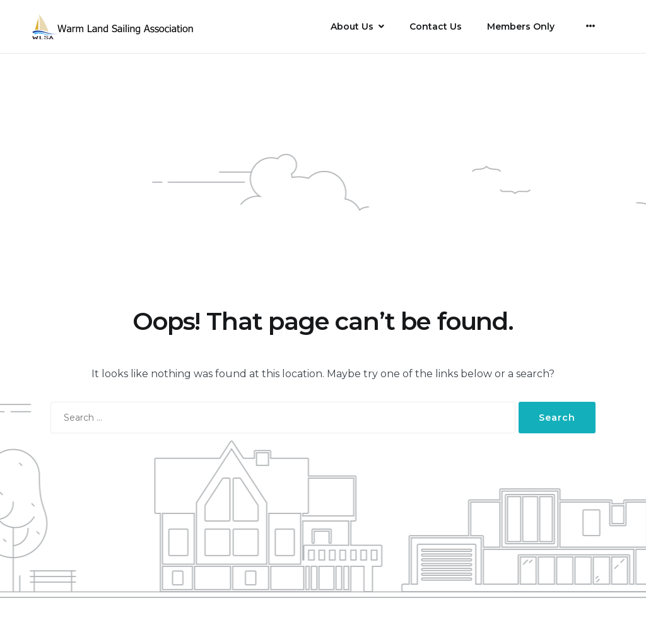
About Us (352, 26)
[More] (591, 26)
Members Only (521, 26)
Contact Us (436, 26)
